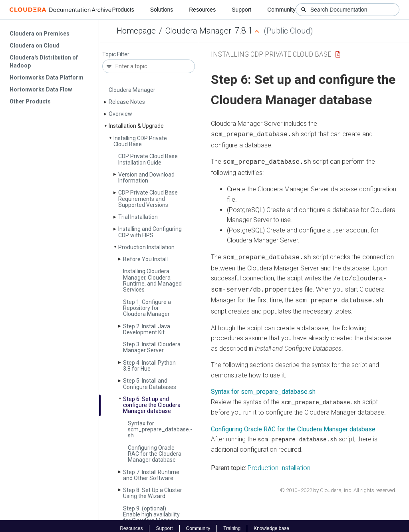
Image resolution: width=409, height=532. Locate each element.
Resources (202, 10)
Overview (120, 114)
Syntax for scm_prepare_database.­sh (160, 430)
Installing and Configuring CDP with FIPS (150, 232)
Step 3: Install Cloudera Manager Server (152, 347)
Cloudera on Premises (40, 34)
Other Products (30, 101)
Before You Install (145, 259)
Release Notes (127, 102)
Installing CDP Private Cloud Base (140, 141)
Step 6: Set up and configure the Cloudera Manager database (152, 405)
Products (123, 10)
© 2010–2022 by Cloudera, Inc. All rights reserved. (338, 485)
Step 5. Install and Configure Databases (150, 384)
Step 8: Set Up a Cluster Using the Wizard (153, 493)
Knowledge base (271, 523)
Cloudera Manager (198, 31)
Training (232, 523)
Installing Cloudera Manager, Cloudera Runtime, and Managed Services (152, 280)
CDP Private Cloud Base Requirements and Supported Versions (148, 199)
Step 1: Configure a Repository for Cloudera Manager (147, 308)
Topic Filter (116, 55)
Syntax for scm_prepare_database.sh (263, 387)
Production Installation (146, 247)
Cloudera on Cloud (35, 46)
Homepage (136, 31)
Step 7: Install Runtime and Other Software (151, 475)
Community (281, 10)
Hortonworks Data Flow (41, 89)
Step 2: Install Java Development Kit (147, 329)
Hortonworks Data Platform (47, 77)
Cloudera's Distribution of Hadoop (44, 62)
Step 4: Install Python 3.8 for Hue (149, 366)
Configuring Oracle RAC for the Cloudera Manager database (155, 454)
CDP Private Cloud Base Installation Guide (148, 159)
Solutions (162, 10)
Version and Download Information (146, 178)
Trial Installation (138, 217)
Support (241, 10)
